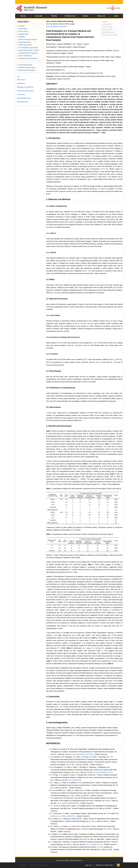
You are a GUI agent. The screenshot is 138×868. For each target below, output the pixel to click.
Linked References (108, 32)
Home (23, 16)
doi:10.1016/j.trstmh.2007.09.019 (82, 754)
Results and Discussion (25, 91)
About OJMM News (25, 56)
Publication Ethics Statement (28, 53)
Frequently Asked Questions (27, 58)
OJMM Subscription (25, 45)
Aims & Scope (23, 31)
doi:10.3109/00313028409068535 (68, 803)
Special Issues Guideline (26, 70)
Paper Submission (24, 42)
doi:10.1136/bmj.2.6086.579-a (66, 816)
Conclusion (21, 94)
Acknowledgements (24, 98)
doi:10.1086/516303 (75, 780)
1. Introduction (53, 138)
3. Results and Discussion (59, 426)
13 (55, 618)
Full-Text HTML (107, 27)
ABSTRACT (52, 84)
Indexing (21, 26)
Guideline (21, 37)
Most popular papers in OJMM (28, 50)
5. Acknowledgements (57, 722)
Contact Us (79, 860)
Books (54, 16)
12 (79, 610)
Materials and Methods (25, 87)
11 (67, 607)
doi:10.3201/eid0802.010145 (103, 772)
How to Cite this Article (109, 35)
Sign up (88, 865)
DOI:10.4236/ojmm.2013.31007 (57, 26)
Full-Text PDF (106, 24)
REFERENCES (53, 743)
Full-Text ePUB (107, 30)
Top (18, 77)
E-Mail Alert (22, 865)
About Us (101, 16)
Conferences (70, 16)
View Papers (22, 29)
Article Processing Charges (27, 39)
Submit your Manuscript (104, 865)
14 (107, 683)
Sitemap (72, 860)
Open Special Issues (25, 65)
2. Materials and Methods (58, 199)
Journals (39, 16)
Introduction (21, 83)
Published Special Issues (26, 67)
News (86, 16)
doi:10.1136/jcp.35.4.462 (94, 844)
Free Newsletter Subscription (28, 48)
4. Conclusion (53, 697)
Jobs (116, 16)
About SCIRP (65, 860)
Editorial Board (23, 34)
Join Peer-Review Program (39, 865)
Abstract (104, 22)
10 (62, 595)
